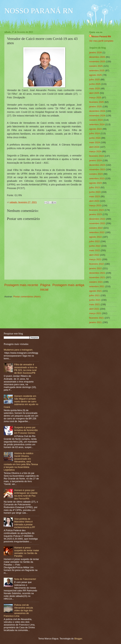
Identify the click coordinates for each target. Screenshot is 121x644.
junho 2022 (95, 246)
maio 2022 (95, 250)
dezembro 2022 (97, 219)
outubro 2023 (96, 174)
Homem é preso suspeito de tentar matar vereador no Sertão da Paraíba (27, 552)
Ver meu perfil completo (101, 41)
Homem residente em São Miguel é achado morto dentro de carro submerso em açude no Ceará (21, 401)
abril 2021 (94, 309)
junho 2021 (95, 300)
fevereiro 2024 (97, 156)
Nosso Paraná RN (101, 36)
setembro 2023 (97, 178)
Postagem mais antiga (68, 285)
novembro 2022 (97, 223)
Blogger (78, 639)
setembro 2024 (97, 124)
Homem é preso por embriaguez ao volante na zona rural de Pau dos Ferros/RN (26, 494)
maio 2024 (95, 142)
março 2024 (95, 151)
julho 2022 (94, 241)
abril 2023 (94, 201)
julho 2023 (94, 187)
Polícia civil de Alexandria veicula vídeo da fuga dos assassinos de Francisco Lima (18, 610)
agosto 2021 (95, 291)
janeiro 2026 (95, 52)
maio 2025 (95, 89)
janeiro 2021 (95, 322)
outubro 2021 (96, 282)
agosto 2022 (95, 237)
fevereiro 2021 (97, 318)
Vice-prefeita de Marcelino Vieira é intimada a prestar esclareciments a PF (25, 523)
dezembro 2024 (97, 111)
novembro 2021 (97, 277)
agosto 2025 (95, 75)
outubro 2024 (96, 120)
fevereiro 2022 (97, 264)
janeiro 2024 (95, 160)
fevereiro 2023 (97, 210)
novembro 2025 (97, 61)
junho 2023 (95, 192)
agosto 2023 (95, 183)
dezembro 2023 (97, 165)
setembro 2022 (97, 232)
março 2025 (95, 98)
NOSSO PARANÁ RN (39, 11)
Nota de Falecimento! (25, 579)
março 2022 (95, 259)
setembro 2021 (97, 286)
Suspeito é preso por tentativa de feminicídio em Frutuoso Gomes (26, 430)
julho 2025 (94, 79)
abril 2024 (94, 147)
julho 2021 (94, 295)
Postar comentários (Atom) (27, 297)
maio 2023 (95, 196)
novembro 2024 (97, 116)
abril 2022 (94, 255)
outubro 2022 (96, 228)
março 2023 (95, 205)
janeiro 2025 (95, 107)
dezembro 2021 (97, 273)
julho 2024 (94, 133)
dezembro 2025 (97, 57)
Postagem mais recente (21, 285)
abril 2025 (94, 93)
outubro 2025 (96, 66)
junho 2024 (95, 138)
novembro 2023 (97, 169)
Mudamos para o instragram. (18, 350)
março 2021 (95, 313)
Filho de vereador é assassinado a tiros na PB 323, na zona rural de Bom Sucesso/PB (26, 369)
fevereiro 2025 (97, 102)
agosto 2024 (95, 129)
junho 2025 (95, 84)
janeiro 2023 (95, 214)
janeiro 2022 (95, 268)
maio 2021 (95, 304)
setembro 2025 (97, 70)
